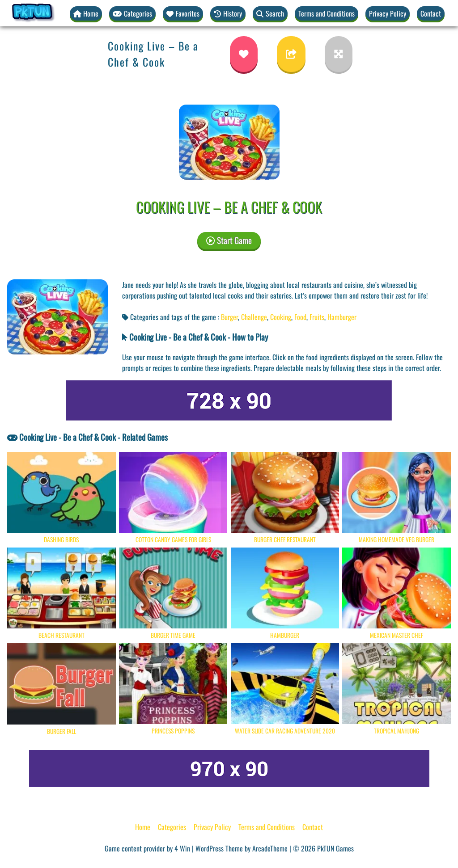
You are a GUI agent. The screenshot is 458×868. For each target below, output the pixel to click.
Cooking (281, 317)
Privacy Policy (388, 13)
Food (300, 317)
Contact (431, 13)
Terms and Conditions (327, 13)
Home (143, 827)
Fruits (317, 317)
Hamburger (342, 317)
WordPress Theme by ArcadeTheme (242, 848)
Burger (229, 317)
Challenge (254, 317)
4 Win (182, 848)
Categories (172, 827)
